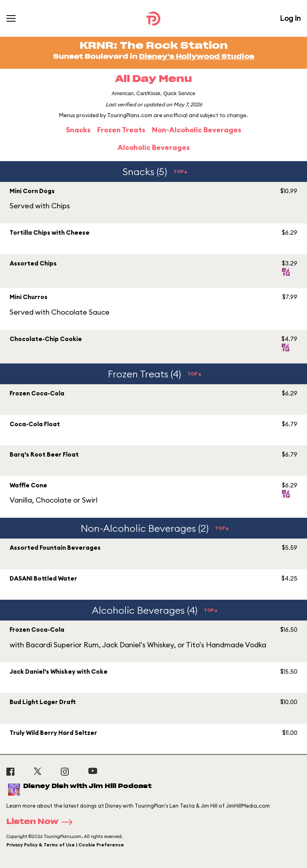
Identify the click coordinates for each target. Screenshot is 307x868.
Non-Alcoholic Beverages (197, 130)
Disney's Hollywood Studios (197, 57)
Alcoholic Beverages (154, 147)
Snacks (78, 130)
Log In (290, 18)
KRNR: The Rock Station (154, 46)
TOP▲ (181, 171)
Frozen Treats (121, 130)
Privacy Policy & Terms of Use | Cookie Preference (65, 845)
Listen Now (42, 822)
